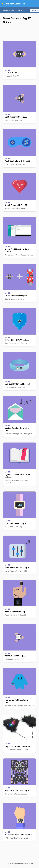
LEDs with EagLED (13, 73)
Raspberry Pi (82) (9, 10)
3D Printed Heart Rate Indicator (18, 835)
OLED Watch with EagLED (16, 523)
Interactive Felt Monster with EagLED (17, 701)
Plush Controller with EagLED (17, 161)
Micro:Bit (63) (23, 10)
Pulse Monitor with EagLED (16, 612)
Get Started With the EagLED (17, 790)
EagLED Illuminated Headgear (17, 746)
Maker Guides (11, 18)
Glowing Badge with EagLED (17, 340)
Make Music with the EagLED (17, 568)
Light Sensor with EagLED (16, 117)
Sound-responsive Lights (16, 296)
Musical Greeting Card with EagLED (17, 429)
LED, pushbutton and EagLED (17, 384)
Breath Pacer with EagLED (16, 205)
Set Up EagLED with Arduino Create (17, 250)
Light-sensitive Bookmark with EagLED (18, 476)
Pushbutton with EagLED (15, 656)
